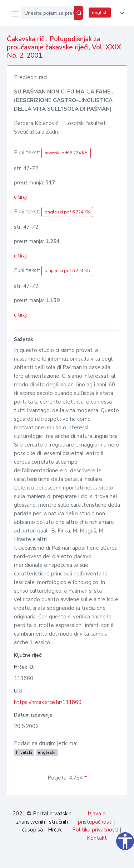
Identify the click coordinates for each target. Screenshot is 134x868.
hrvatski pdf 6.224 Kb (66, 153)
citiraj (20, 197)
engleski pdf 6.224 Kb (67, 212)
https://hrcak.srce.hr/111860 (48, 702)
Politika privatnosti (95, 830)
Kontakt (97, 838)
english (100, 13)
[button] (120, 13)
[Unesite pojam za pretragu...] (47, 13)
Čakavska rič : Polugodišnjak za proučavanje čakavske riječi (54, 43)
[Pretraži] (79, 13)
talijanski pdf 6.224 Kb (67, 271)
